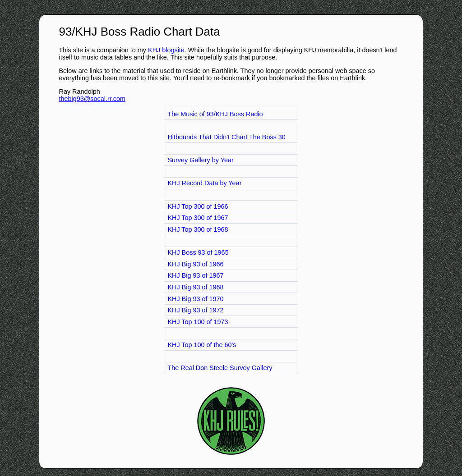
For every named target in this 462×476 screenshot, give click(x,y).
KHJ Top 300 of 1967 (198, 218)
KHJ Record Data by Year (204, 183)
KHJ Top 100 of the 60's (202, 345)
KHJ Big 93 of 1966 (195, 264)
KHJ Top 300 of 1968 (198, 229)
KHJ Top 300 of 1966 (198, 206)
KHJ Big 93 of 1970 (195, 299)
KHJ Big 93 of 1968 (195, 287)
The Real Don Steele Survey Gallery (220, 368)
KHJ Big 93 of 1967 (195, 275)
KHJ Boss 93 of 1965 (198, 252)
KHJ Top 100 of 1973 (198, 322)
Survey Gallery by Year (200, 160)
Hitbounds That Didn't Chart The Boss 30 (226, 137)
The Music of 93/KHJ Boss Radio (215, 114)
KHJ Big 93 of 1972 (195, 310)
